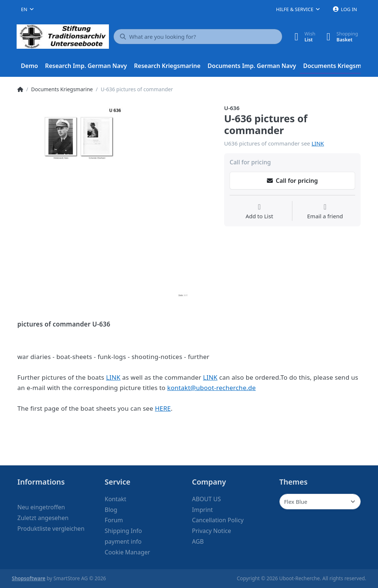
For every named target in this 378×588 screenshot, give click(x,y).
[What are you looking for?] (198, 37)
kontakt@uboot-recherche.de (212, 388)
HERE (163, 408)
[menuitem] (30, 66)
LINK (318, 143)
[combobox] (27, 9)
